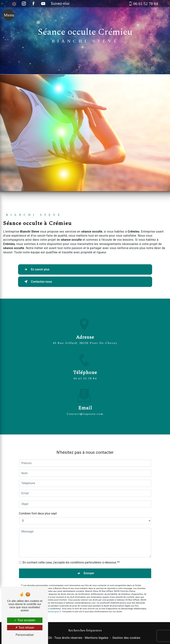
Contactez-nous (38, 282)
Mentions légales (96, 638)
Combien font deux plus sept (38, 509)
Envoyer (89, 569)
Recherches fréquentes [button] (85, 630)
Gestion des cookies (126, 638)
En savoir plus (36, 269)
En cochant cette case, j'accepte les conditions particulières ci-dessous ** (71, 558)
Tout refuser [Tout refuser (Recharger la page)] (25, 628)
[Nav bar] (9, 15)
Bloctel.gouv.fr (54, 607)
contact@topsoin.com (85, 410)
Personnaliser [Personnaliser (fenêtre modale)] (25, 635)
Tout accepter (25, 620)
